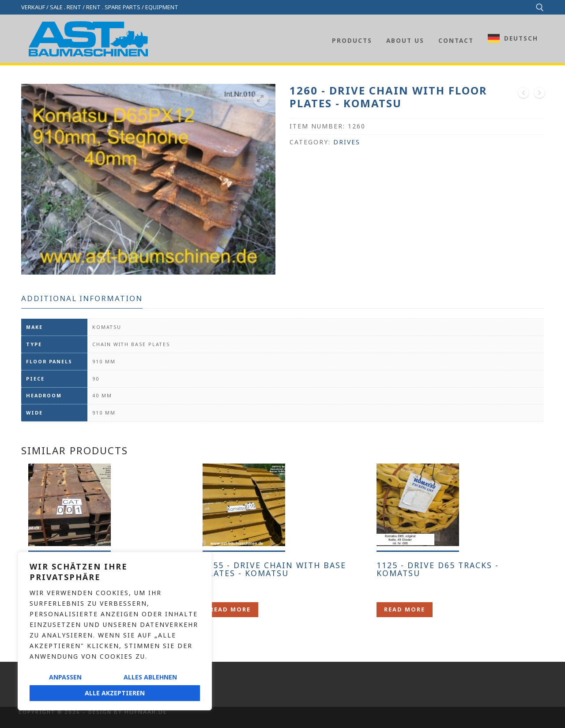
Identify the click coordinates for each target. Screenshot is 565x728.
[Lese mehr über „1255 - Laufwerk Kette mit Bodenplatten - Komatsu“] (230, 609)
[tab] (82, 299)
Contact (32, 670)
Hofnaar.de (146, 712)
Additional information (82, 298)
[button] (261, 98)
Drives (347, 142)
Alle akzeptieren (115, 693)
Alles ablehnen (150, 677)
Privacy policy (43, 698)
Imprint (31, 684)
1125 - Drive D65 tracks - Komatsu (438, 569)
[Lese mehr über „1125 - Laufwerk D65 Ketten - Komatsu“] (404, 609)
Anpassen (65, 677)
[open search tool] (540, 8)
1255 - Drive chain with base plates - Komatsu (274, 569)
